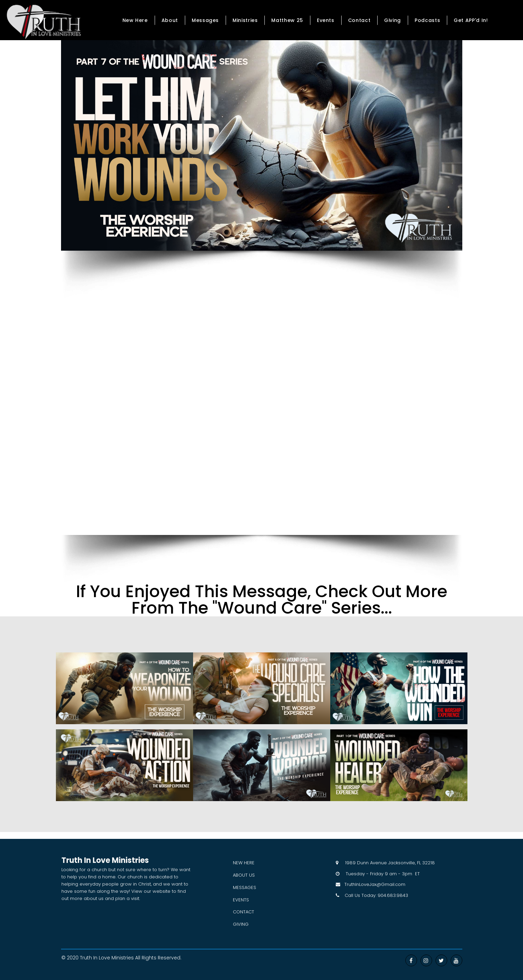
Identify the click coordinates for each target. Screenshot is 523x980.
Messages (205, 20)
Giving (393, 20)
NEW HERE (244, 863)
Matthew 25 (287, 20)
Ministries (245, 20)
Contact (359, 20)
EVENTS (241, 900)
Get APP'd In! (471, 20)
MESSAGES (245, 887)
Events (326, 20)
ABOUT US (244, 875)
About (170, 20)
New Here (135, 20)
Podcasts (427, 20)
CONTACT (243, 912)
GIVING (241, 924)
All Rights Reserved (158, 958)
